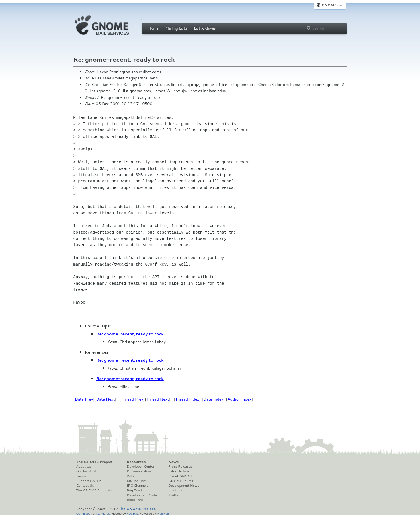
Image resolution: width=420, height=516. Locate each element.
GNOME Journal (181, 481)
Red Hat (132, 513)
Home (153, 28)
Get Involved (86, 471)
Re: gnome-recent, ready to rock (130, 334)
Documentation (139, 471)
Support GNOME (90, 481)
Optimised (83, 513)
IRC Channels (138, 486)
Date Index (213, 399)
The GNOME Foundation (96, 490)
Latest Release (180, 471)
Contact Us (85, 486)
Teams (81, 476)
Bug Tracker (136, 490)
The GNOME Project (95, 462)
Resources (136, 462)
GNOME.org (332, 5)
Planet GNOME (181, 476)
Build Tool (135, 500)
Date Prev (84, 399)
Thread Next (157, 399)
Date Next (105, 399)
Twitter (174, 495)
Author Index (239, 399)
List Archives (205, 28)
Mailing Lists (176, 28)
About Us (84, 466)
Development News (184, 486)
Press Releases (180, 466)
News (173, 462)
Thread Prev (132, 399)
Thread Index (187, 399)
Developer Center (141, 466)
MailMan (163, 513)
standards (103, 513)
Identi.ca (175, 490)
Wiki (130, 476)
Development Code (142, 495)
